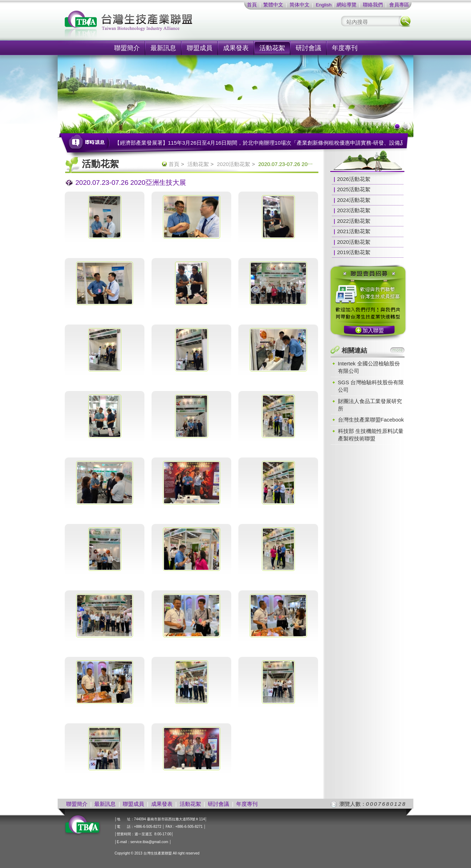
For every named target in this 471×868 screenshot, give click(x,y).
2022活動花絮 (354, 221)
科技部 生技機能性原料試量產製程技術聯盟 (371, 435)
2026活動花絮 (354, 179)
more (397, 350)
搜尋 (405, 21)
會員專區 (399, 5)
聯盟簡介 (127, 48)
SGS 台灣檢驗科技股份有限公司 (371, 386)
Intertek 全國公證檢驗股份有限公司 (369, 367)
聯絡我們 (373, 5)
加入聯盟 (373, 330)
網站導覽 (346, 5)
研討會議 (308, 48)
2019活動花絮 (354, 252)
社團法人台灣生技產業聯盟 (155, 25)
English (324, 5)
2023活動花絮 (354, 210)
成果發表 (236, 48)
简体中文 (300, 5)
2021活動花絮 (354, 231)
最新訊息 (163, 48)
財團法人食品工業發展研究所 (370, 405)
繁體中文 (273, 5)
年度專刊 (345, 48)
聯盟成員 (200, 48)
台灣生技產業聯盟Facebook (371, 420)
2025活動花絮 (354, 189)
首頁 (252, 5)
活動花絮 (272, 48)
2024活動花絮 (354, 200)
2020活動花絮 (234, 164)
